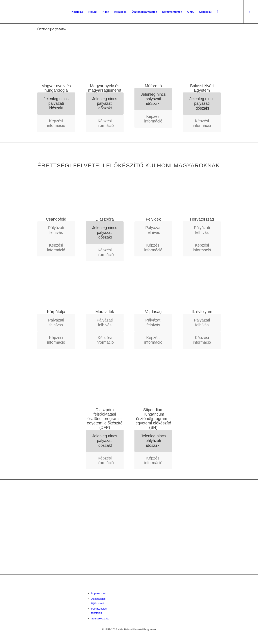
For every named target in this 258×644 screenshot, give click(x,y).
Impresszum (98, 593)
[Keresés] (217, 12)
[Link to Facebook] (250, 12)
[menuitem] (77, 12)
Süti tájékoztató (100, 619)
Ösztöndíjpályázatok (52, 29)
